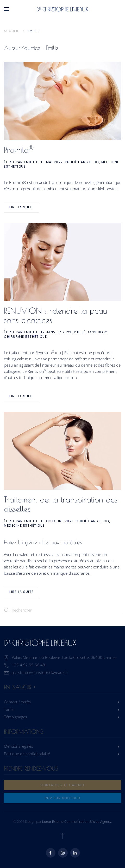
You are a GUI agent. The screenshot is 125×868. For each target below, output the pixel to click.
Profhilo (19, 150)
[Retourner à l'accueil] (63, 9)
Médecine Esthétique (24, 525)
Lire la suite (21, 207)
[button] (7, 9)
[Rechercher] (63, 610)
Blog (94, 162)
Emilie (29, 162)
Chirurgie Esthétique (25, 337)
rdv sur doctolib (63, 798)
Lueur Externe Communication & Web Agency (77, 821)
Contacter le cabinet (63, 785)
